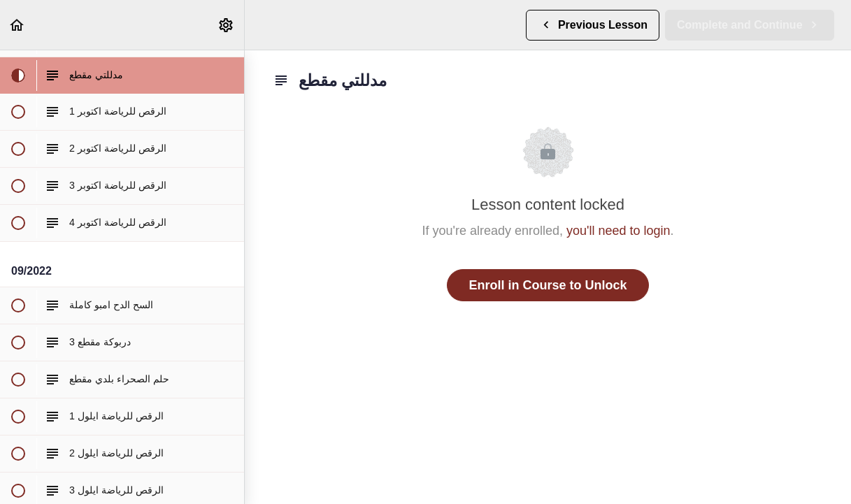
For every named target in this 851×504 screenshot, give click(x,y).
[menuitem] (227, 25)
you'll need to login (618, 231)
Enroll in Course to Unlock (548, 285)
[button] (17, 25)
